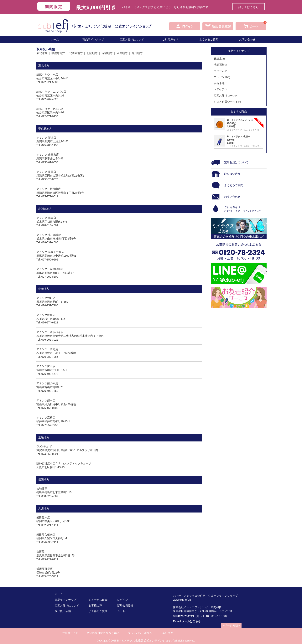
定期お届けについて (132, 39)
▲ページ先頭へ (231, 625)
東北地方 (42, 53)
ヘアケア (221, 89)
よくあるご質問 (209, 39)
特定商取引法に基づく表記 (103, 633)
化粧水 (219, 59)
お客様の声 (95, 605)
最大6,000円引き (96, 7)
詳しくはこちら (249, 7)
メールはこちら (191, 621)
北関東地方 (76, 53)
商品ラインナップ (93, 39)
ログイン (122, 600)
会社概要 (168, 633)
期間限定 (54, 7)
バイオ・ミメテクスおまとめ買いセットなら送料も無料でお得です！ (167, 7)
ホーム (55, 39)
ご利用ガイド (170, 39)
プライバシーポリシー (141, 633)
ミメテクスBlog (98, 600)
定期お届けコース (226, 95)
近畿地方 (107, 53)
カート (121, 611)
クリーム (221, 71)
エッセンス (222, 77)
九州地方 (137, 53)
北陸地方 (92, 53)
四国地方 (122, 53)
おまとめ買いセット (227, 102)
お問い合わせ (247, 39)
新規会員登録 (125, 605)
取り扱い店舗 (63, 611)
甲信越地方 (58, 53)
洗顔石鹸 (221, 65)
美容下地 (221, 83)
